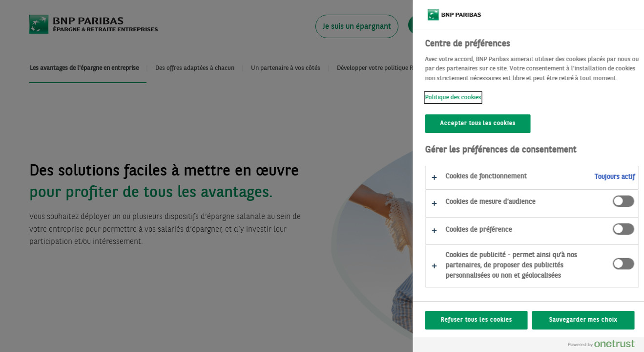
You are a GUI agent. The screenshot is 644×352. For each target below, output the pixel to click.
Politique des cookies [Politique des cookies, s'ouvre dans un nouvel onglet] (480, 98)
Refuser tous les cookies (503, 320)
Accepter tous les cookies (505, 124)
